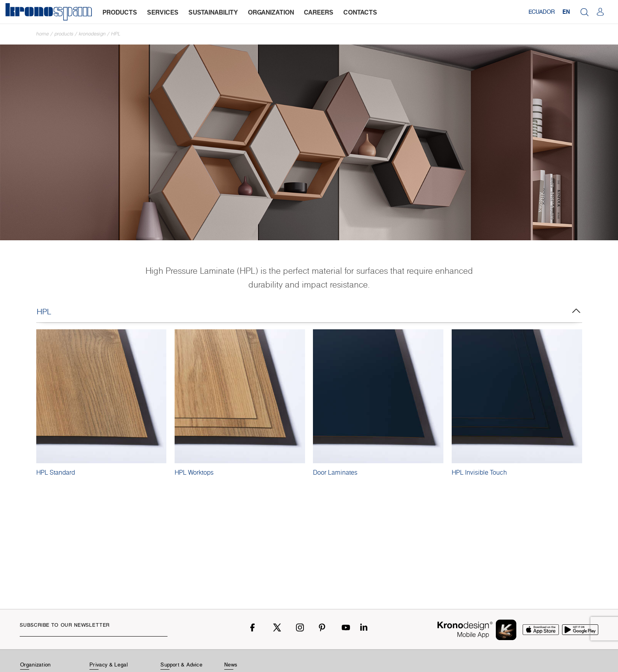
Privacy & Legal (109, 665)
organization (271, 12)
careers (319, 12)
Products (64, 34)
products (120, 12)
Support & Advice (181, 665)
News (231, 665)
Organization (35, 665)
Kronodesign (92, 34)
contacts (360, 12)
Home (43, 34)
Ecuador (542, 12)
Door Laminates (335, 472)
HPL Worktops (194, 472)
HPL (116, 34)
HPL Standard (56, 472)
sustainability (213, 12)
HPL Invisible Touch (479, 472)
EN (566, 12)
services (163, 12)
